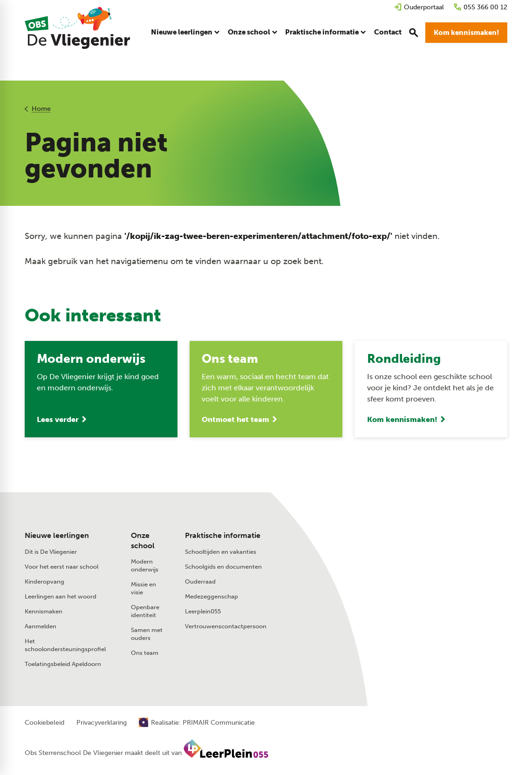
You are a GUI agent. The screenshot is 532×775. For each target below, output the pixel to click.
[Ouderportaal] (419, 7)
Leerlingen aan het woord (61, 596)
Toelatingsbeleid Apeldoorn (63, 664)
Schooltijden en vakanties (221, 552)
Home (41, 109)
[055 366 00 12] (480, 7)
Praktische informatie (223, 535)
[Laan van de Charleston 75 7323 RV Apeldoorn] (426, 575)
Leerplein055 (203, 611)
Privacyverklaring (102, 723)
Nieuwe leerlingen (57, 535)
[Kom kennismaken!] (466, 33)
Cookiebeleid (44, 723)
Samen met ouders (147, 634)
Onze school (143, 540)
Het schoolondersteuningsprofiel (65, 645)
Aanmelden (41, 626)
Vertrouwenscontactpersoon (226, 626)
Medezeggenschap (211, 596)
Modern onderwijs (145, 565)
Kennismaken (44, 611)
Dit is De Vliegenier (51, 552)
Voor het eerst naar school (61, 567)
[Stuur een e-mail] (406, 555)
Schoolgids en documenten (223, 567)
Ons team (145, 653)
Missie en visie (143, 588)
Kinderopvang (44, 581)
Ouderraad (200, 581)
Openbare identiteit (145, 611)
